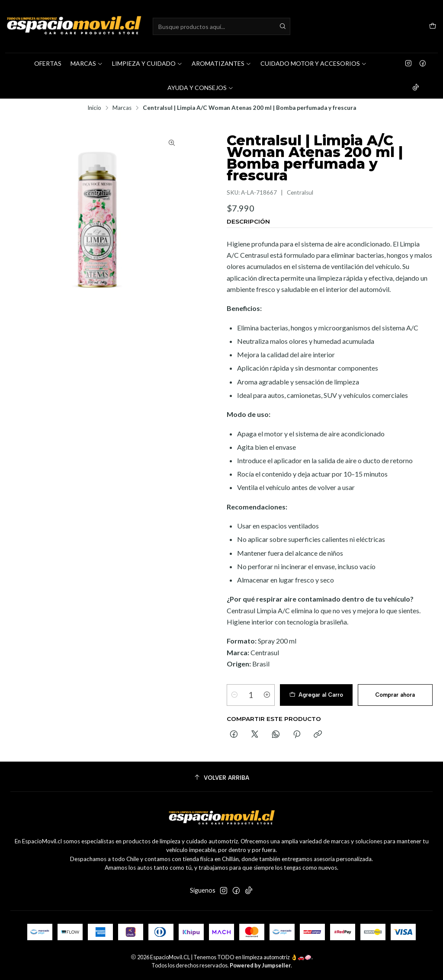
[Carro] (433, 27)
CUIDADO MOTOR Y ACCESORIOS (314, 63)
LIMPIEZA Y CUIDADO (147, 63)
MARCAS (87, 63)
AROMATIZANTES (221, 63)
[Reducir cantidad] (234, 695)
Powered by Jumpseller (260, 965)
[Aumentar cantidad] (267, 695)
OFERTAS (48, 63)
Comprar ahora (395, 695)
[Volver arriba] (221, 778)
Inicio (94, 108)
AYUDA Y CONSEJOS (201, 88)
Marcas (122, 108)
